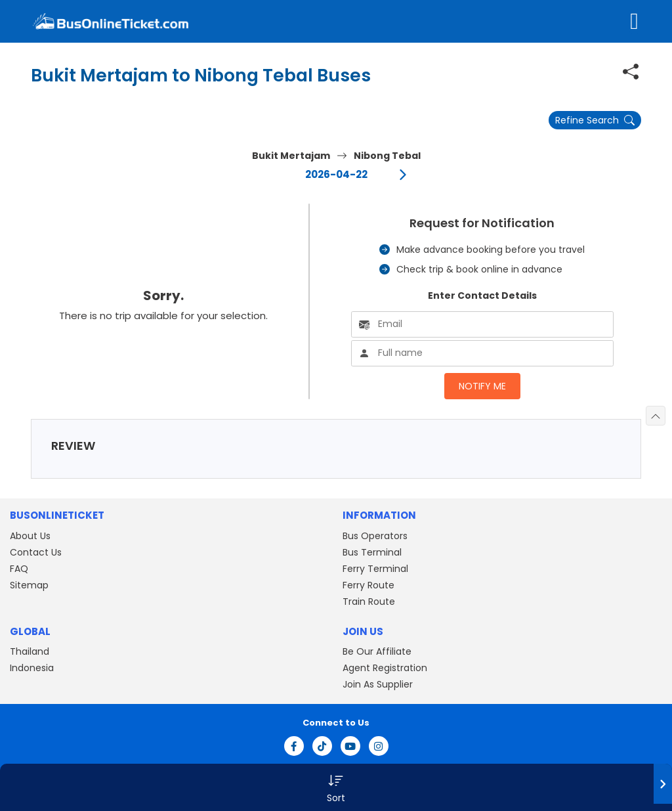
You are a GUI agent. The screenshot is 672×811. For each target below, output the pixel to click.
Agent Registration (385, 668)
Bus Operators (375, 536)
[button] (336, 787)
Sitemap (29, 585)
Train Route (369, 602)
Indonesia (32, 668)
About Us (30, 536)
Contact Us (36, 552)
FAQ (19, 569)
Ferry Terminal (375, 569)
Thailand (30, 651)
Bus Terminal (372, 552)
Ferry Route (368, 585)
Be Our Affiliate (377, 651)
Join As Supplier (378, 684)
